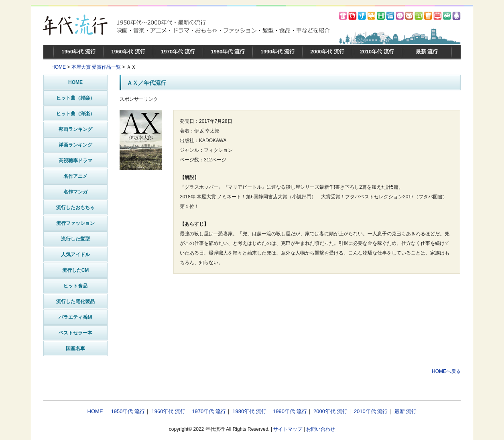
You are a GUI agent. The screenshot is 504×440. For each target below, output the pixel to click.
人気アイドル (75, 255)
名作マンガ (75, 192)
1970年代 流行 (178, 52)
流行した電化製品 (75, 301)
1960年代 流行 (128, 52)
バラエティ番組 (75, 317)
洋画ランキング (75, 145)
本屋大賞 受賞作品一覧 (96, 67)
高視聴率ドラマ (75, 161)
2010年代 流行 (377, 52)
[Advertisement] (290, 343)
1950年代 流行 (78, 52)
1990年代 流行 (277, 52)
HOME (59, 67)
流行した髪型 (75, 239)
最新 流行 (427, 52)
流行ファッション (75, 223)
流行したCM (76, 270)
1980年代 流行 (228, 52)
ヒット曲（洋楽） (75, 114)
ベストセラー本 (75, 333)
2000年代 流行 (327, 52)
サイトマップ (288, 429)
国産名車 (75, 348)
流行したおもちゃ (75, 208)
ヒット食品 (75, 286)
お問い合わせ (321, 429)
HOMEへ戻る (446, 371)
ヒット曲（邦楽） (75, 98)
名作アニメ (75, 176)
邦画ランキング (75, 129)
